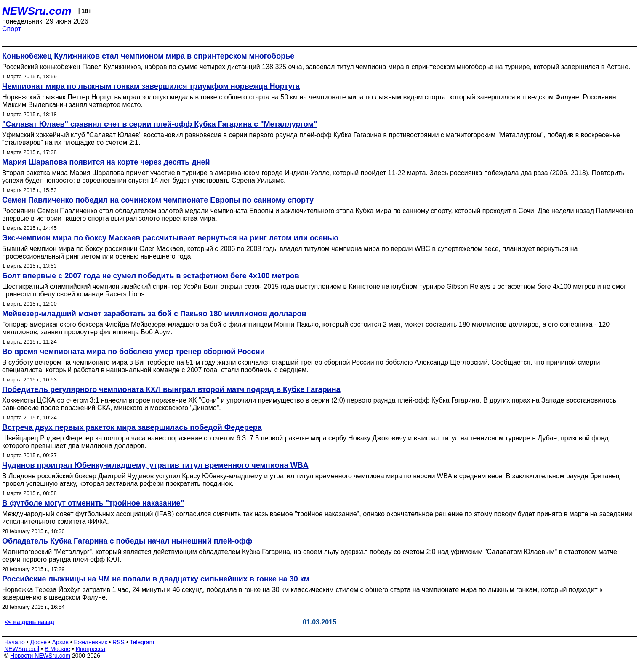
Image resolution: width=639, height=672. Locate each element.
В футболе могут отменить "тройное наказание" (93, 503)
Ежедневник (91, 642)
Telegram (142, 642)
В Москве (57, 649)
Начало (15, 642)
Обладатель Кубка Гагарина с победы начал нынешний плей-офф (127, 541)
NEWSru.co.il (22, 649)
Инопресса (91, 649)
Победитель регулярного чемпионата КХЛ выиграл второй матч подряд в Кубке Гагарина (171, 389)
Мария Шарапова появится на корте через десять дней (106, 162)
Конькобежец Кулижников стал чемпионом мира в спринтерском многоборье (148, 56)
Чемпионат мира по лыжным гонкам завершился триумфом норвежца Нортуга (151, 86)
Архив (60, 642)
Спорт (12, 29)
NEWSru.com (37, 11)
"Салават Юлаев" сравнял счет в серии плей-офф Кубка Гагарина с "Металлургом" (160, 124)
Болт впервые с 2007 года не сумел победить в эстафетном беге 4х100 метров (151, 276)
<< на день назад (29, 622)
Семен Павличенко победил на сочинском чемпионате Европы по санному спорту (158, 200)
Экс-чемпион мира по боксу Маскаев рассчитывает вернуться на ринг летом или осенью (170, 238)
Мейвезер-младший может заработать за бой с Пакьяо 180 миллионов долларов (154, 314)
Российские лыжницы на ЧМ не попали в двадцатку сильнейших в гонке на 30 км (156, 579)
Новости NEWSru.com (40, 656)
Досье (38, 642)
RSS (118, 642)
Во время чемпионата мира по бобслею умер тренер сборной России (133, 352)
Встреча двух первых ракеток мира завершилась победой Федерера (132, 427)
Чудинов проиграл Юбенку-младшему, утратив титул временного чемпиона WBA (155, 465)
